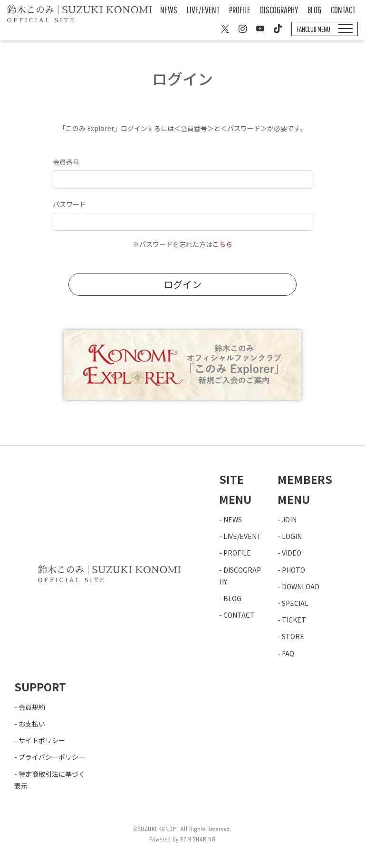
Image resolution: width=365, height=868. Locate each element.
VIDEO (292, 553)
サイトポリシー (42, 740)
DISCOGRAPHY (279, 10)
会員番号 (66, 162)
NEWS (169, 10)
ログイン (182, 284)
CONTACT (343, 10)
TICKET (294, 620)
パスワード (69, 204)
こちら (222, 244)
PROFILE (240, 10)
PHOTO (293, 570)
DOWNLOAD (301, 586)
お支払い (32, 724)
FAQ (288, 653)
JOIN (289, 519)
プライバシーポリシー (52, 757)
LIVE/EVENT (203, 10)
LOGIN (292, 536)
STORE (293, 636)
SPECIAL (295, 603)
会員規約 (32, 707)
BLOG (314, 10)
